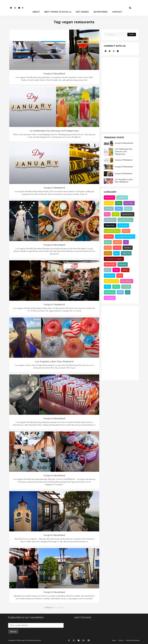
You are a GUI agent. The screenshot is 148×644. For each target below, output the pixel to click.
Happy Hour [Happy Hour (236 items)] (110, 225)
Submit (132, 34)
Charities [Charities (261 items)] (109, 237)
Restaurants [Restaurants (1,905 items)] (110, 292)
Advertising (100, 12)
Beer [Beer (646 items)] (120, 276)
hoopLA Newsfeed (54, 74)
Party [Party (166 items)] (119, 203)
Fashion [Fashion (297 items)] (117, 242)
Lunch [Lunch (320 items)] (108, 248)
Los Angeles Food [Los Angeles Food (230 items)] (126, 220)
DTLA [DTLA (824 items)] (116, 287)
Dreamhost (37, 640)
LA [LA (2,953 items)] (128, 292)
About (36, 12)
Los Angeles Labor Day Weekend (54, 361)
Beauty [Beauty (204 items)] (128, 209)
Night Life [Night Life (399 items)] (126, 253)
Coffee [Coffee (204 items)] (119, 209)
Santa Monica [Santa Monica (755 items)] (127, 281)
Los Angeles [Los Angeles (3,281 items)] (110, 298)
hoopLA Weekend (54, 188)
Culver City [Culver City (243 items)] (123, 225)
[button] (130, 8)
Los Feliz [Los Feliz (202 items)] (109, 209)
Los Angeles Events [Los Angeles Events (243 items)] (112, 231)
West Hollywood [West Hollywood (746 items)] (111, 281)
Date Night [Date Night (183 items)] (129, 203)
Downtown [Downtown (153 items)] (109, 198)
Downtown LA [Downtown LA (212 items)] (127, 214)
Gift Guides (82, 12)
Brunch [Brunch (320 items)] (117, 248)
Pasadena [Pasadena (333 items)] (128, 248)
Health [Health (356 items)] (108, 253)
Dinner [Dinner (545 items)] (125, 270)
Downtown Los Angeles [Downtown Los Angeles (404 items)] (114, 259)
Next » (62, 607)
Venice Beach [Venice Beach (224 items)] (110, 220)
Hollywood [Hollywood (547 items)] (110, 276)
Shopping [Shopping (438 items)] (123, 264)
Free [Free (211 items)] (107, 214)
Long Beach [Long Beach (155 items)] (122, 198)
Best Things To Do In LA (58, 12)
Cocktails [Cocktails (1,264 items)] (126, 287)
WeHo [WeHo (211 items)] (116, 214)
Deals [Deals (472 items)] (116, 270)
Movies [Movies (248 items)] (126, 231)
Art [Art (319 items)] (126, 242)
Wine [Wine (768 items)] (107, 287)
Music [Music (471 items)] (108, 270)
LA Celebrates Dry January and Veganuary (54, 131)
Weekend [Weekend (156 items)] (109, 203)
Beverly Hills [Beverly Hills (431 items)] (110, 264)
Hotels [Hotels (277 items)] (108, 242)
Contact (117, 12)
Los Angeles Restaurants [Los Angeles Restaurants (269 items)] (125, 237)
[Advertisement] (120, 95)
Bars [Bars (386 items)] (116, 253)
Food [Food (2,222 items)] (120, 292)
